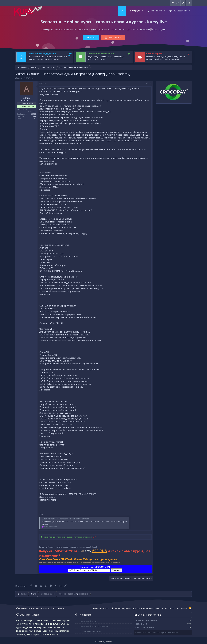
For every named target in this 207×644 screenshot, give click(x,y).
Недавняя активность (90, 631)
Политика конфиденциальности (149, 608)
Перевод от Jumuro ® (103, 642)
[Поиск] (189, 3)
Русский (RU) (57, 608)
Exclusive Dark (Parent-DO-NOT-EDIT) (32, 608)
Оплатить (117, 570)
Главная (122, 11)
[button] (142, 11)
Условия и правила (123, 608)
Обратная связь (102, 608)
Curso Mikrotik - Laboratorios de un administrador (66, 519)
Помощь (172, 608)
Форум (136, 11)
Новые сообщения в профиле (94, 626)
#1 (151, 83)
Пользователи (180, 11)
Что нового (156, 11)
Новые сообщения (88, 621)
